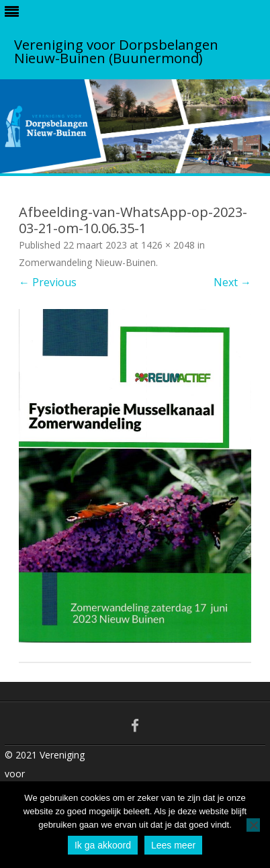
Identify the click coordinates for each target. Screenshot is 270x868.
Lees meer (173, 845)
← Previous (48, 282)
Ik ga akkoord (103, 845)
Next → (232, 282)
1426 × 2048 (168, 245)
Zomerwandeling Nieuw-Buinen (87, 262)
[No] (253, 825)
